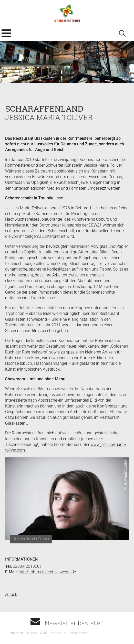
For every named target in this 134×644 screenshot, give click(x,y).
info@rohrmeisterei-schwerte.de (47, 572)
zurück (11, 594)
